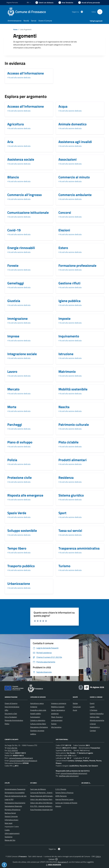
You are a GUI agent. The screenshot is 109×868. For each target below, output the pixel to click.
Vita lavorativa (56, 727)
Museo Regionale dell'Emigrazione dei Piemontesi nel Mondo (52, 796)
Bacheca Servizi (10, 813)
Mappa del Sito (10, 840)
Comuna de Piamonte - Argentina (42, 793)
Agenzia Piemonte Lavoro (64, 799)
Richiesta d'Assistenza (13, 810)
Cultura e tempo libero (38, 724)
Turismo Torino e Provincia (64, 793)
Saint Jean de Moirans (38, 789)
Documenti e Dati (11, 714)
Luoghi (92, 707)
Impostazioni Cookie (12, 827)
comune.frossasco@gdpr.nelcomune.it (74, 773)
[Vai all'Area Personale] (89, 3)
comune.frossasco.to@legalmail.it (21, 758)
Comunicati (77, 707)
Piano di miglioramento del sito (16, 796)
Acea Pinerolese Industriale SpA (41, 810)
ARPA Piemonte (61, 796)
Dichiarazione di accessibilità (15, 793)
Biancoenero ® (63, 862)
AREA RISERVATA (53, 865)
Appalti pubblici (36, 714)
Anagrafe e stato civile (38, 710)
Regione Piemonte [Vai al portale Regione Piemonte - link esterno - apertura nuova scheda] (12, 2)
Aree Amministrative (12, 707)
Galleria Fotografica (97, 714)
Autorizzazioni (35, 717)
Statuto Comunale (11, 816)
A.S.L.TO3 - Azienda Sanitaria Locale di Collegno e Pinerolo (51, 806)
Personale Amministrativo (14, 720)
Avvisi (75, 710)
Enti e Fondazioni (11, 717)
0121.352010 (13, 750)
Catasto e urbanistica (38, 720)
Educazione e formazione (39, 727)
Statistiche (9, 837)
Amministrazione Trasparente (15, 789)
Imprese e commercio (59, 703)
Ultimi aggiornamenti (12, 833)
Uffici (6, 710)
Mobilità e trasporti (58, 707)
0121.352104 (12, 748)
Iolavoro (58, 806)
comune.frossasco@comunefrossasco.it (23, 761)
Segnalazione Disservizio (13, 806)
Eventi (92, 703)
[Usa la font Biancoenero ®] (44, 3)
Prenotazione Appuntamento (15, 803)
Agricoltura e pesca (37, 703)
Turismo (54, 724)
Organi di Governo (11, 703)
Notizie (75, 703)
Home (15, 29)
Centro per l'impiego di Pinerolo (66, 803)
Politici (7, 724)
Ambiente (34, 707)
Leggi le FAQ (9, 799)
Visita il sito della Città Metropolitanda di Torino (47, 803)
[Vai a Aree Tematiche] (66, 3)
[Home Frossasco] (28, 12)
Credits (7, 830)
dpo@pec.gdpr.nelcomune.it (69, 776)
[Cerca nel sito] (100, 12)
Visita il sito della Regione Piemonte (43, 799)
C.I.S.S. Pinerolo (61, 789)
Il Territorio (94, 710)
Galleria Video (95, 717)
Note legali (9, 823)
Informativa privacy (11, 820)
